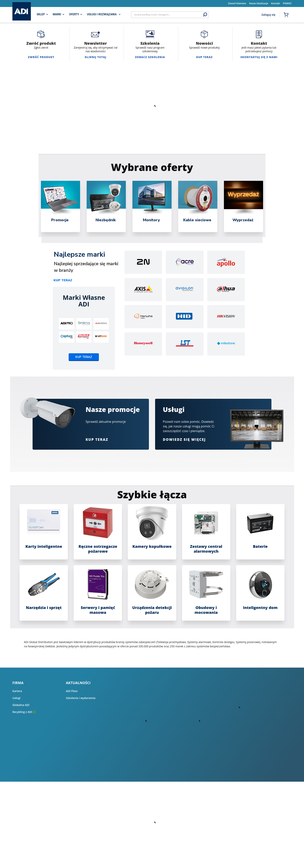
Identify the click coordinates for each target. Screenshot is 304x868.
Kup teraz (63, 280)
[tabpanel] (60, 206)
